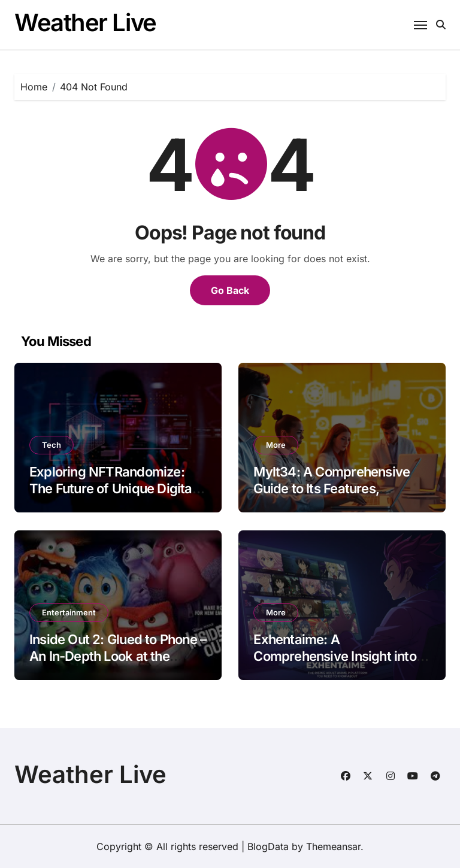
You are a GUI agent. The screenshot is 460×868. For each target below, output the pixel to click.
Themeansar (333, 846)
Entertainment (69, 612)
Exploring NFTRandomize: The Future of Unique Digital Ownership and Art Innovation (118, 489)
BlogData (268, 846)
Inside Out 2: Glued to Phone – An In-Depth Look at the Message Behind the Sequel (118, 656)
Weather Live (85, 22)
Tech (52, 445)
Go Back (230, 290)
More (276, 445)
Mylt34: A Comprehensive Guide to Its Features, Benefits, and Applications (332, 489)
